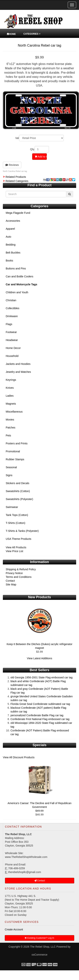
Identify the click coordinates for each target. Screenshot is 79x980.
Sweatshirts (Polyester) (19, 499)
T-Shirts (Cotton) (16, 523)
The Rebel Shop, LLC (43, 947)
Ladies (10, 396)
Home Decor (13, 348)
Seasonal (11, 467)
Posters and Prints (17, 443)
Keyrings (11, 380)
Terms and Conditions (19, 577)
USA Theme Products (18, 539)
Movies (10, 420)
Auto (8, 237)
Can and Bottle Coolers (20, 276)
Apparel (10, 229)
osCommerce (39, 955)
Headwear (12, 340)
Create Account (14, 929)
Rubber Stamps (15, 459)
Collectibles (13, 308)
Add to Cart (41, 157)
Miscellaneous (14, 412)
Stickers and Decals (18, 483)
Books (9, 261)
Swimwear (12, 507)
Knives (10, 388)
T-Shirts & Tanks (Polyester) (22, 531)
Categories (32, 34)
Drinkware (12, 316)
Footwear (11, 332)
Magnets (11, 404)
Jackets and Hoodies (18, 364)
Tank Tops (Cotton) (17, 515)
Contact (10, 581)
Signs (9, 475)
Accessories (13, 221)
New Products (39, 597)
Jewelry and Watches (18, 372)
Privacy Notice (14, 573)
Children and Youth (17, 292)
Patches (11, 428)
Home (11, 34)
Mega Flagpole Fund (18, 213)
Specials (39, 745)
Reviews (12, 165)
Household (12, 356)
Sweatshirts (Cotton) (18, 491)
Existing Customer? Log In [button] (39, 938)
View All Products (16, 547)
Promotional (13, 451)
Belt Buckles (13, 253)
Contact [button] (40, 881)
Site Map (11, 584)
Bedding (11, 245)
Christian (11, 300)
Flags (9, 324)
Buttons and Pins (16, 268)
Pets (8, 435)
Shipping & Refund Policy (21, 569)
